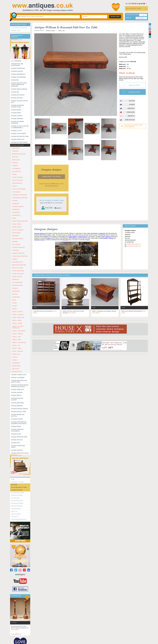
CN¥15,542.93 (131, 112)
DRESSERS (15, 236)
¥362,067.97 (131, 116)
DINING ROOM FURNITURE (20, 221)
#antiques (20, 574)
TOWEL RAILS (16, 354)
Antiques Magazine (17, 493)
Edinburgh (102, 233)
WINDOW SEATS (17, 372)
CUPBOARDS (16, 212)
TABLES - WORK (17, 348)
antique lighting (73, 237)
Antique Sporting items (19, 437)
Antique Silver (16, 434)
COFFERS (15, 201)
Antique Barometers (18, 74)
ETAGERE (15, 242)
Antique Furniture (17, 145)
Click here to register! (19, 28)
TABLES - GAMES (17, 323)
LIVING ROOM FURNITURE (20, 256)
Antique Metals (16, 395)
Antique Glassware (18, 378)
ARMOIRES (15, 151)
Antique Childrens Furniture (17, 122)
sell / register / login (133, 8)
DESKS (14, 218)
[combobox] (94, 17)
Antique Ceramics (17, 119)
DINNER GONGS (17, 227)
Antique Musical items (19, 412)
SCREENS (15, 288)
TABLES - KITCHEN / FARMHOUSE (18, 327)
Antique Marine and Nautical (18, 415)
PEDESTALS (16, 280)
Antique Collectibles (18, 134)
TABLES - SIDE (16, 337)
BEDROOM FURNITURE (19, 154)
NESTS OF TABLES (18, 268)
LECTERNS (15, 250)
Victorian (111, 238)
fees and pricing (17, 506)
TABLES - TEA (16, 345)
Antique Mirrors (17, 406)
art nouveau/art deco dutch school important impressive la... (20, 628)
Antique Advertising (18, 68)
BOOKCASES (16, 160)
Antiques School (17, 490)
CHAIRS (14, 174)
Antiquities (15, 80)
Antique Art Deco (17, 98)
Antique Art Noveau (18, 95)
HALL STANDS (16, 245)
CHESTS (15, 186)
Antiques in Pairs (17, 419)
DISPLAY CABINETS (18, 230)
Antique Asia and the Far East (19, 102)
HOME (13, 479)
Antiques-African (17, 71)
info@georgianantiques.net (134, 244)
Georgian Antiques (39, 233)
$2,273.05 (132, 101)
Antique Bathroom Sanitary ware (17, 106)
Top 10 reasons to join (19, 487)
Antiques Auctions (17, 482)
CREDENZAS (16, 209)
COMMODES (16, 204)
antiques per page (132, 15)
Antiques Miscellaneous (19, 409)
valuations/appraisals (19, 519)
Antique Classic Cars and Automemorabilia (20, 127)
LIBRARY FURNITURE (18, 253)
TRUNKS (15, 360)
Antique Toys (16, 443)
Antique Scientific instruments (17, 430)
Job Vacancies (16, 514)
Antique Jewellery (18, 390)
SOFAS (14, 300)
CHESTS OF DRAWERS (19, 189)
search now (115, 17)
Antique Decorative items (20, 136)
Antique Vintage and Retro (18, 446)
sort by (129, 18)
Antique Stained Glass (19, 375)
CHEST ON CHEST (17, 180)
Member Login (16, 31)
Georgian (105, 238)
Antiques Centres (17, 503)
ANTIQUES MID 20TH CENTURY (17, 399)
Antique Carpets (17, 116)
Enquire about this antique (51, 177)
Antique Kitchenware (18, 77)
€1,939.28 (132, 105)
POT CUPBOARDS (17, 283)
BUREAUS (15, 163)
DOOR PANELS (16, 233)
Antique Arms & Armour (19, 89)
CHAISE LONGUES (17, 177)
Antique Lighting (17, 393)
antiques (108, 237)
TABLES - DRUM (17, 320)
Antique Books (16, 110)
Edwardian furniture (39, 240)
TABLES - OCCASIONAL (19, 331)
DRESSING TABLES (18, 239)
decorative (66, 240)
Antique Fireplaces (18, 139)
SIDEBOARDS (16, 297)
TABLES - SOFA (17, 340)
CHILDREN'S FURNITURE (19, 195)
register (14, 485)
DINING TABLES (17, 224)
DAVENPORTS (16, 215)
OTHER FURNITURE (18, 274)
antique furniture (83, 237)
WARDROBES (16, 363)
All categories (16, 61)
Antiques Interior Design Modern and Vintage (20, 386)
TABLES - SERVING (18, 334)
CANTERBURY (16, 169)
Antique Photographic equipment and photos (19, 423)
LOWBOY (15, 259)
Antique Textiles (17, 440)
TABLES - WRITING (18, 351)
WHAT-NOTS (16, 369)
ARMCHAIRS (16, 148)
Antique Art (15, 92)
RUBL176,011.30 (130, 120)
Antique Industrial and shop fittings (19, 381)
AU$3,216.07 (131, 108)
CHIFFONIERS (16, 192)
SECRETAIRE (16, 291)
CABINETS (15, 166)
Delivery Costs (134, 92)
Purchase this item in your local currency (133, 126)
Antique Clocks (16, 131)
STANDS (15, 303)
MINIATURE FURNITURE (19, 265)
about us (14, 511)
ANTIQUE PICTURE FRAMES (19, 142)
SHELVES (15, 294)
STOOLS (15, 306)
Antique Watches (17, 450)
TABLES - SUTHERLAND (19, 343)
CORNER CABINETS (18, 207)
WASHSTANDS (16, 366)
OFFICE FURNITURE (18, 271)
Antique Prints (16, 427)
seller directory (17, 501)
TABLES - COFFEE (17, 312)
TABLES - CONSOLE (18, 315)
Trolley (15, 357)
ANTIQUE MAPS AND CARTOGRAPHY (17, 65)
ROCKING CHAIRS (17, 285)
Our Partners (16, 509)
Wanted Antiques (17, 495)
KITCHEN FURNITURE (18, 247)
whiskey (49, 238)
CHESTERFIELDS (17, 183)
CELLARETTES (16, 172)
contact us (15, 517)
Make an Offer (134, 85)
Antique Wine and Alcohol (20, 453)
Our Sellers (15, 498)
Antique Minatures (17, 403)
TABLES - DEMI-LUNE (18, 318)
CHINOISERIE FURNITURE (20, 198)
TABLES (14, 309)
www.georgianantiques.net (134, 246)
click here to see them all (51, 186)
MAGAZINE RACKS (17, 262)
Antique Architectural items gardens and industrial (19, 85)
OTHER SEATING (17, 277)
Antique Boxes (16, 113)
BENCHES (15, 157)
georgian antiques (51, 170)
